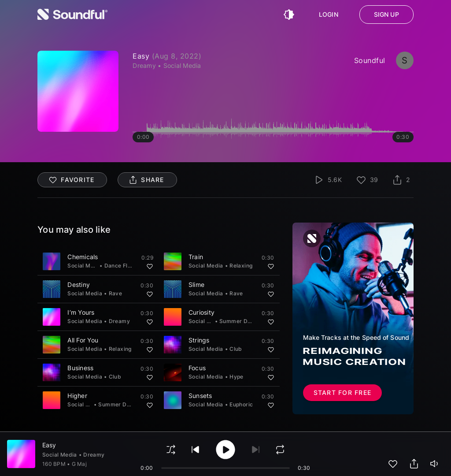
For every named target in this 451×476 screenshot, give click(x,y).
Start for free (343, 393)
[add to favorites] (393, 464)
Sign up (386, 15)
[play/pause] (225, 450)
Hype (237, 377)
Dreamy (119, 321)
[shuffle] (171, 450)
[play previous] (196, 450)
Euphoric (241, 404)
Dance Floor (120, 266)
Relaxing (241, 266)
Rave (116, 293)
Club (236, 349)
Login (329, 15)
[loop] (280, 450)
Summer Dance (240, 321)
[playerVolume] (435, 464)
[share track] (414, 464)
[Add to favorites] (150, 266)
